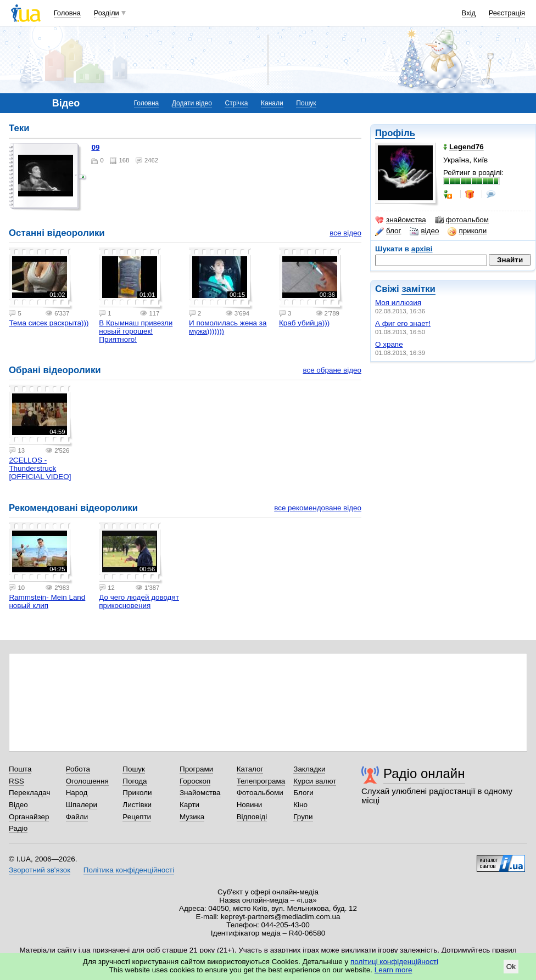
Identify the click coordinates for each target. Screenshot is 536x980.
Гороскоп (195, 781)
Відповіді (252, 817)
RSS (16, 781)
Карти (189, 805)
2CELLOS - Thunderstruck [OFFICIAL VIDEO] (40, 468)
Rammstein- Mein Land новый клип (47, 601)
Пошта (20, 769)
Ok (511, 967)
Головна (67, 13)
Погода (135, 781)
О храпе (389, 344)
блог (388, 231)
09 (95, 147)
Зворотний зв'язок (40, 870)
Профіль (395, 133)
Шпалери (82, 805)
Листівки (137, 805)
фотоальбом (462, 220)
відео (424, 231)
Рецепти (137, 817)
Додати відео (192, 103)
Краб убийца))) (304, 323)
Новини (250, 805)
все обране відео (332, 370)
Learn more (393, 970)
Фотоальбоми (260, 793)
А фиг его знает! (403, 323)
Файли (77, 817)
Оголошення (87, 781)
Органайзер (29, 817)
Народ (77, 793)
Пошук (306, 103)
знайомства (401, 220)
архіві (422, 249)
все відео (345, 233)
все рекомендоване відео (318, 508)
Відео (18, 805)
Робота (78, 769)
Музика (192, 817)
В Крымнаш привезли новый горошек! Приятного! (136, 331)
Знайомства (200, 793)
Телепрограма (261, 781)
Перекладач (29, 793)
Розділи (107, 13)
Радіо (18, 828)
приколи (467, 231)
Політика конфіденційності (129, 870)
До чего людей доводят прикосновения (139, 601)
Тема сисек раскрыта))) (49, 323)
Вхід (469, 13)
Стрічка (236, 103)
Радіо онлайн (424, 773)
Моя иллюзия (398, 303)
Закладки (309, 769)
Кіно (300, 805)
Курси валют (315, 781)
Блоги (303, 793)
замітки (418, 289)
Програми (196, 769)
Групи (303, 817)
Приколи (137, 793)
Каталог (250, 769)
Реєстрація (507, 13)
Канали (272, 103)
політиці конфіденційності (394, 962)
